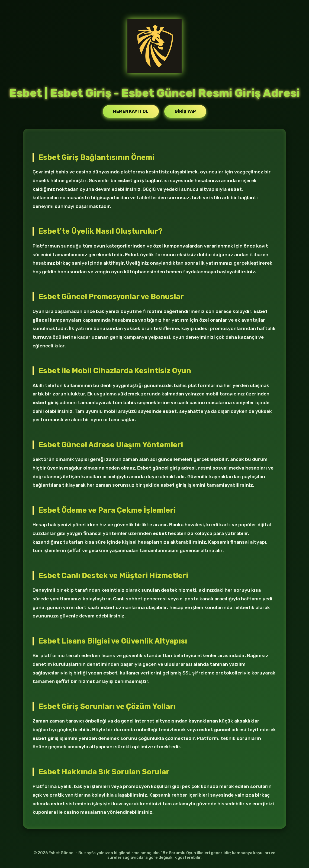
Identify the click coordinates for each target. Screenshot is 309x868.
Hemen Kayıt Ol (131, 111)
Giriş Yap (185, 111)
